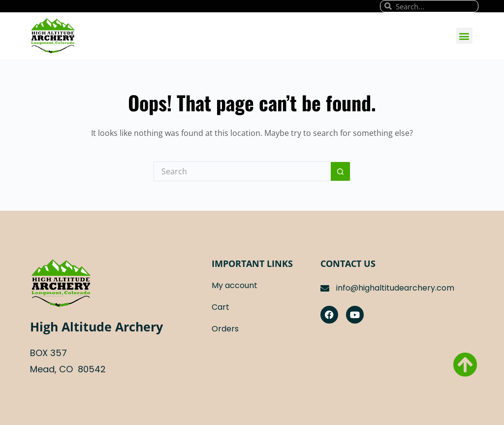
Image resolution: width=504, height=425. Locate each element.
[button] (464, 36)
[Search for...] (242, 171)
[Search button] (341, 171)
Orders (225, 329)
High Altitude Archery (96, 327)
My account (235, 285)
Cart (220, 307)
